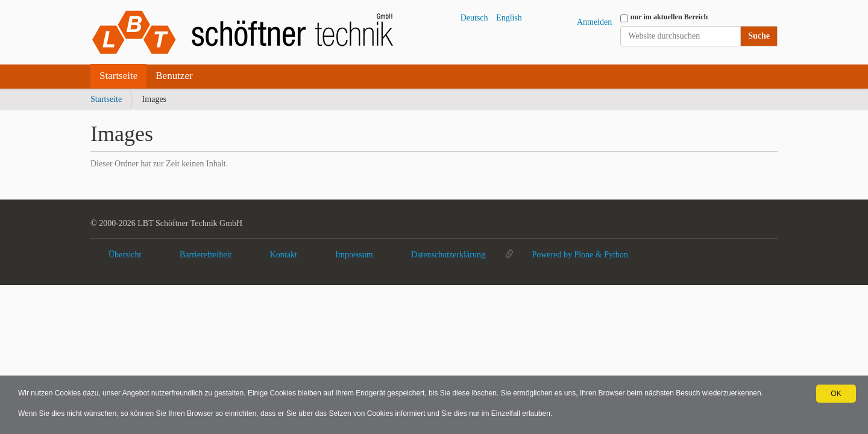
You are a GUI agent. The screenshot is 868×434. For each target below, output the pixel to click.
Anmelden (594, 22)
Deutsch (474, 18)
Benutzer (174, 76)
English (509, 18)
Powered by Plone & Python (580, 255)
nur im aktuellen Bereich (669, 17)
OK (836, 394)
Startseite (118, 76)
